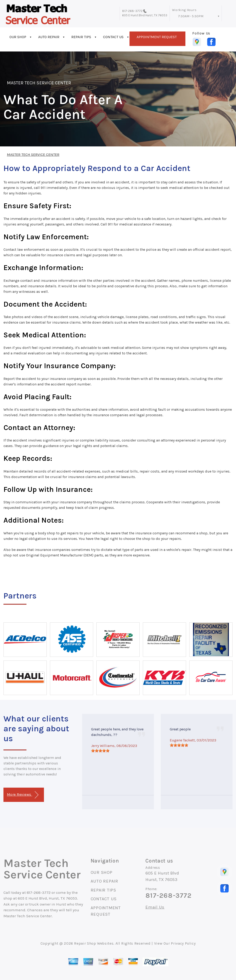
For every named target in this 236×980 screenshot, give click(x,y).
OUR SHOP (18, 37)
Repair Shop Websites (94, 943)
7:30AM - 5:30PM (191, 16)
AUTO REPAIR (49, 37)
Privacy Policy (183, 943)
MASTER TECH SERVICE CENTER (39, 83)
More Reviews (23, 795)
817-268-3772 (132, 11)
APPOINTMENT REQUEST (157, 37)
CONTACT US (113, 37)
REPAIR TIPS (81, 37)
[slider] (100, 751)
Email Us (155, 907)
